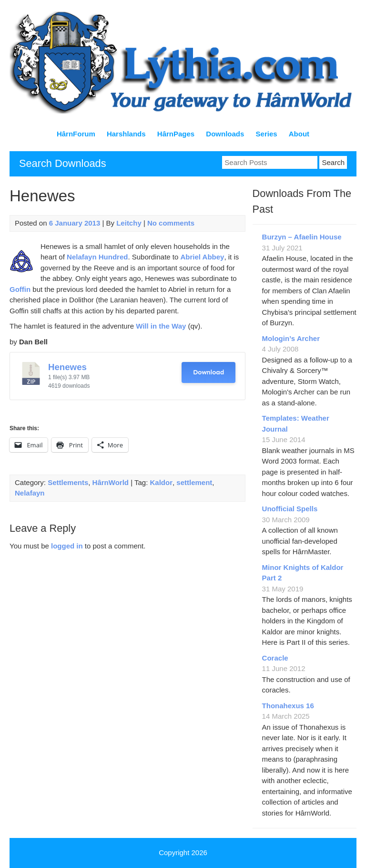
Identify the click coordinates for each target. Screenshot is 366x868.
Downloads (225, 134)
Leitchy (129, 223)
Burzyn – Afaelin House (302, 237)
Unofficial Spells (290, 509)
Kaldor (161, 482)
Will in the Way (161, 326)
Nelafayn (30, 493)
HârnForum (76, 134)
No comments (171, 223)
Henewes (67, 367)
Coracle (275, 658)
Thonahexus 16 (288, 706)
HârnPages (176, 134)
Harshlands (126, 134)
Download (208, 372)
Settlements (68, 482)
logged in (67, 546)
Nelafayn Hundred (97, 257)
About (299, 134)
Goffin (20, 289)
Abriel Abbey (202, 257)
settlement (194, 482)
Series (267, 134)
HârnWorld (111, 482)
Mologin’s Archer (291, 338)
